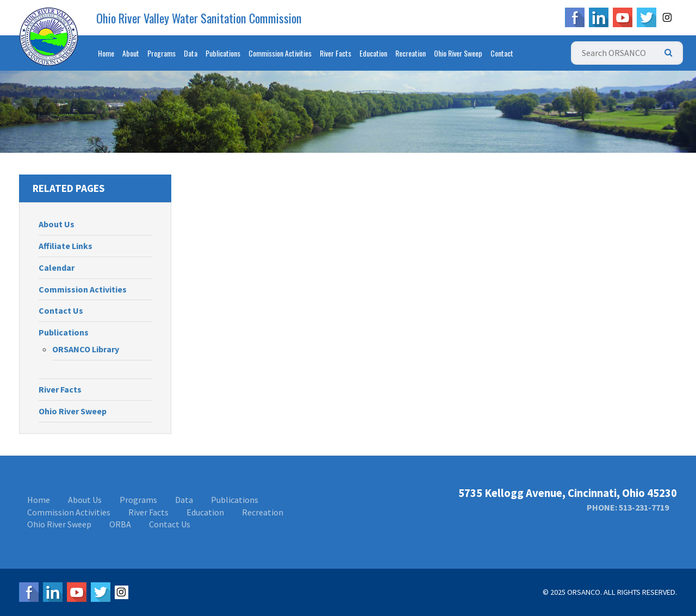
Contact (502, 53)
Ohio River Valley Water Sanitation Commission (199, 18)
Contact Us (61, 310)
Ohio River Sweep (458, 53)
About (131, 53)
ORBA (120, 524)
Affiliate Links (66, 246)
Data (191, 53)
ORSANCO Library (86, 349)
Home (106, 53)
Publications (223, 53)
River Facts (335, 53)
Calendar (57, 267)
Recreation (411, 53)
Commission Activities (280, 53)
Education (373, 53)
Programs (161, 53)
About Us (57, 224)
